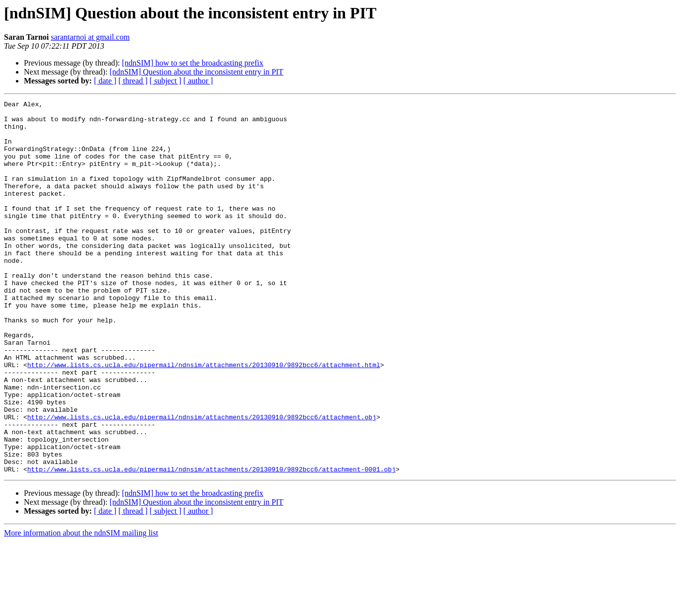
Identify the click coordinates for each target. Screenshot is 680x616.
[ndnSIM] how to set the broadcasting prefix (192, 63)
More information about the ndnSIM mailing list (81, 607)
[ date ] (105, 81)
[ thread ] (133, 81)
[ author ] (198, 81)
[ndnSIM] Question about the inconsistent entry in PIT (196, 72)
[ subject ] (166, 81)
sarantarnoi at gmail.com (90, 37)
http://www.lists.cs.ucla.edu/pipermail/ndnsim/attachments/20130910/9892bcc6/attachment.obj (202, 481)
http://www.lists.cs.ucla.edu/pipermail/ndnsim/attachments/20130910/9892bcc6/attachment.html (204, 418)
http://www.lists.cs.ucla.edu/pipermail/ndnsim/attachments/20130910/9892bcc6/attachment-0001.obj (212, 543)
